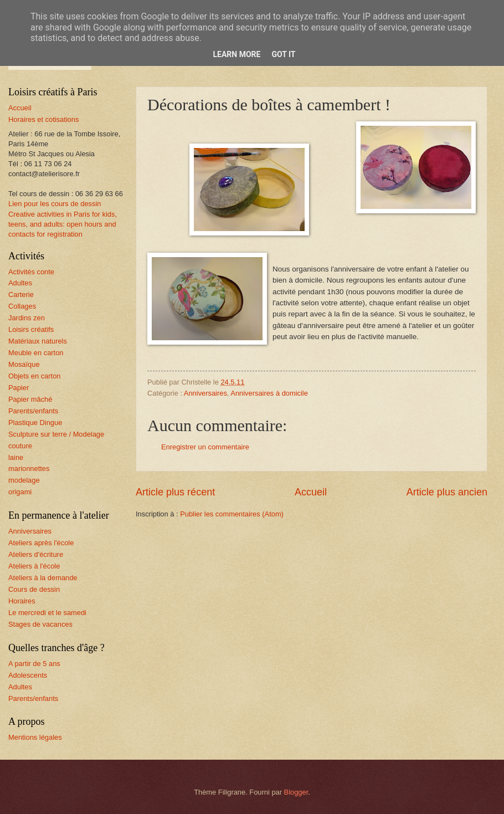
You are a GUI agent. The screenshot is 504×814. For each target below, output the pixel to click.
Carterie (21, 295)
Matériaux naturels (38, 341)
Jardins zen (27, 318)
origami (20, 492)
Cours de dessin (34, 589)
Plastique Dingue (35, 423)
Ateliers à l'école (34, 566)
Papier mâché (30, 399)
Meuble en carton (36, 353)
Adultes (20, 283)
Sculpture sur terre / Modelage (56, 434)
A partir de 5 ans (34, 664)
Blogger (296, 792)
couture (20, 446)
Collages (22, 306)
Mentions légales (35, 737)
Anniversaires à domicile (269, 393)
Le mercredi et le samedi (47, 613)
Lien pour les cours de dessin (55, 204)
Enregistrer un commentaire (205, 447)
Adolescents (28, 675)
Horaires (22, 601)
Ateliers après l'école (41, 543)
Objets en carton (34, 376)
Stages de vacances (40, 624)
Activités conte (31, 272)
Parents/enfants (33, 411)
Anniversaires (205, 393)
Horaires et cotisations (43, 119)
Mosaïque (24, 364)
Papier (19, 388)
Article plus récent (175, 492)
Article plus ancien (447, 492)
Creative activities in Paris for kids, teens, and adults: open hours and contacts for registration (63, 224)
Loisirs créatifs (31, 329)
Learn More (236, 54)
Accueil (311, 492)
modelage (24, 480)
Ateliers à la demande (43, 578)
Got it (283, 54)
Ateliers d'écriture (36, 554)
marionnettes (29, 469)
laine (16, 457)
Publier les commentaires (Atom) (232, 514)
